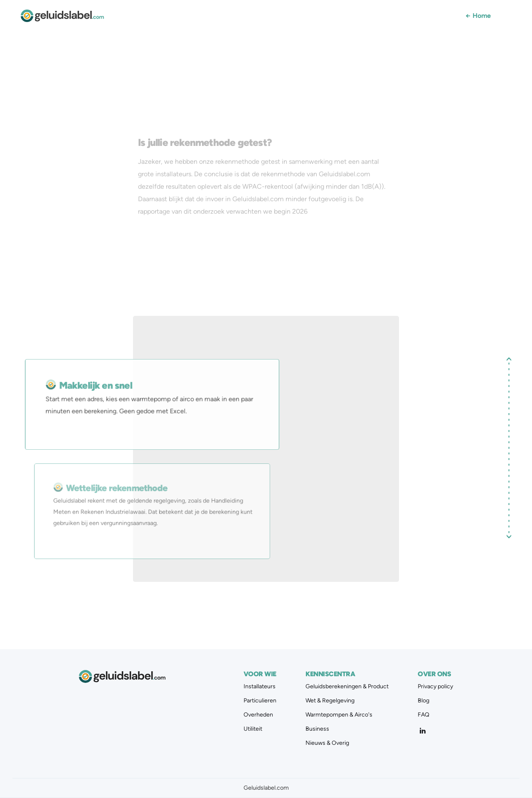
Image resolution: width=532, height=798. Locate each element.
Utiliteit (253, 729)
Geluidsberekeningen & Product (347, 687)
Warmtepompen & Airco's (339, 715)
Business (317, 729)
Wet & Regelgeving (330, 701)
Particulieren (260, 701)
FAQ (424, 715)
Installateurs (260, 687)
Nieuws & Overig (327, 743)
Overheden (258, 715)
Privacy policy (435, 687)
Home (478, 16)
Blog (424, 701)
